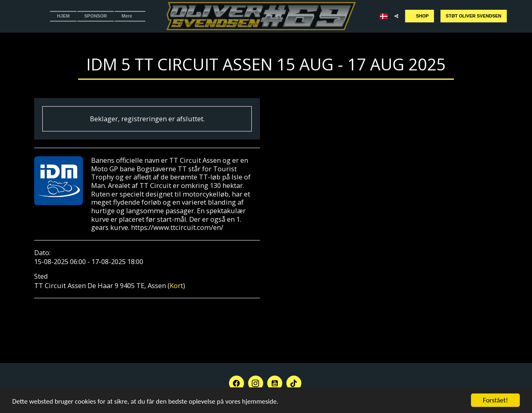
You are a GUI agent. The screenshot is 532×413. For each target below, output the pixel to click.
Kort (176, 285)
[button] (396, 16)
